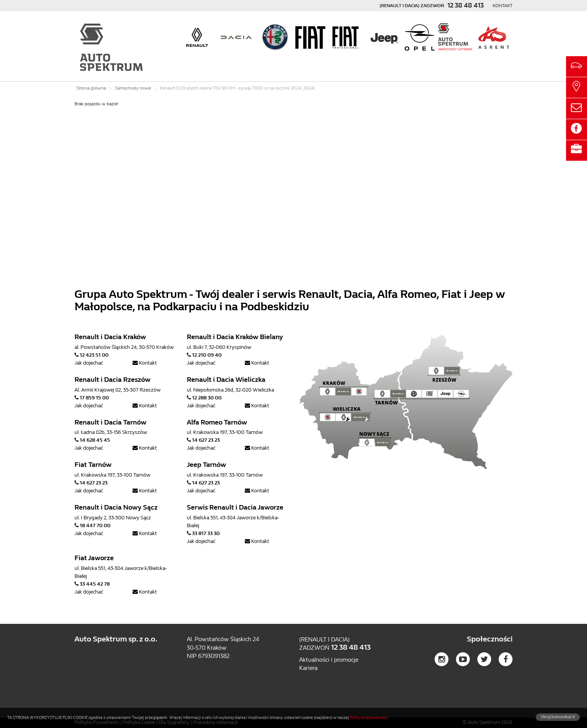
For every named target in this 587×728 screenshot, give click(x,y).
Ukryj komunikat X (558, 717)
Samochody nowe (133, 88)
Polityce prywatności (369, 718)
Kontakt (503, 6)
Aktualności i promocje (329, 660)
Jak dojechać (89, 363)
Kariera (308, 668)
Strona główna (91, 88)
